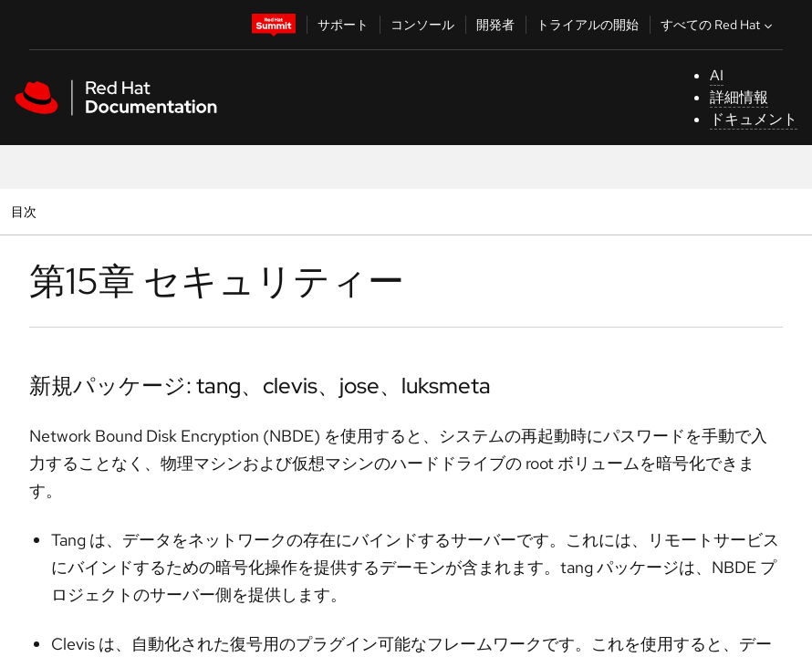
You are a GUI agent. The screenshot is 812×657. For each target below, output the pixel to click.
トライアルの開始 (588, 25)
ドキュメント (754, 119)
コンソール (422, 25)
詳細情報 (739, 97)
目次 (26, 211)
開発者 (495, 25)
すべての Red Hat (718, 25)
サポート (343, 25)
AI (717, 75)
